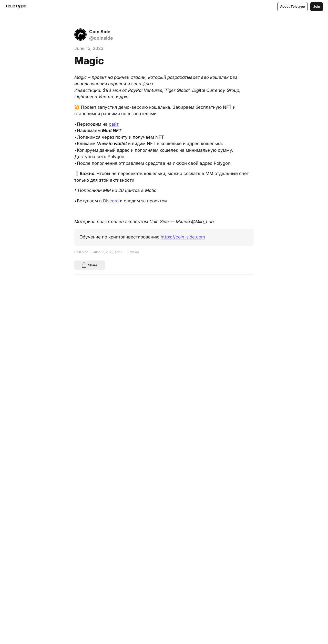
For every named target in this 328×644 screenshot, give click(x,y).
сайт (114, 124)
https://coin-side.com (183, 237)
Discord (111, 201)
